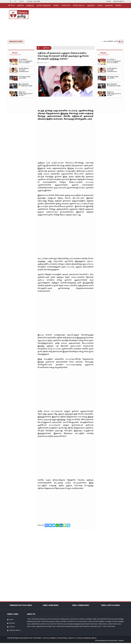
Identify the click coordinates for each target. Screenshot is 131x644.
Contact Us (81, 638)
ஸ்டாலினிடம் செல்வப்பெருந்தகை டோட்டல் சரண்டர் (26, 61)
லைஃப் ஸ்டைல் (79, 5)
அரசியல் (21, 5)
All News (12, 623)
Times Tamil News (35, 638)
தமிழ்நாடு (30, 5)
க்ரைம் (100, 5)
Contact (109, 1)
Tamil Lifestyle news (110, 605)
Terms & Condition (50, 638)
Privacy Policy (62, 638)
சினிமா (56, 5)
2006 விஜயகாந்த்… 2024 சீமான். (25, 77)
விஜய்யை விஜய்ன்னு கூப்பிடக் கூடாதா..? (26, 94)
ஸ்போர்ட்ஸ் (66, 5)
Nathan (121, 641)
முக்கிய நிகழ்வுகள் (44, 5)
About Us (72, 638)
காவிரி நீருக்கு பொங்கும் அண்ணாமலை (24, 70)
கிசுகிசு (118, 5)
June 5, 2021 (43, 63)
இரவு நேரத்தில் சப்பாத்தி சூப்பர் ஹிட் (26, 85)
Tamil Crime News (51, 605)
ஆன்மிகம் (91, 5)
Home (12, 5)
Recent (15, 53)
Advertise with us (119, 1)
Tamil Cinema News (80, 605)
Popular (103, 53)
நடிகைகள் (109, 5)
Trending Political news (21, 605)
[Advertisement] (85, 24)
